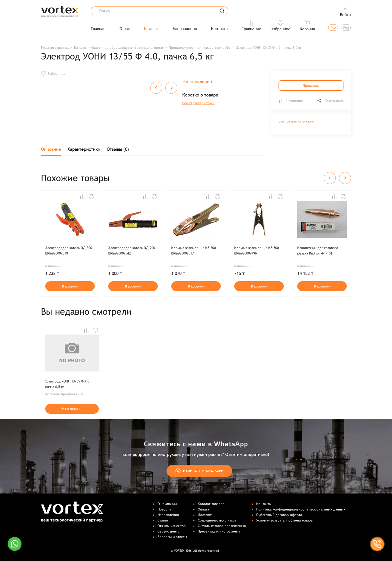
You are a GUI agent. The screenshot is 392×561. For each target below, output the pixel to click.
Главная (98, 29)
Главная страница (55, 47)
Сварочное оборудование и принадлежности (128, 47)
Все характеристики (198, 103)
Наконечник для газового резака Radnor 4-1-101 (318, 250)
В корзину (70, 286)
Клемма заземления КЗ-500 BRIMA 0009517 (193, 250)
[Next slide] (345, 178)
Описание (51, 149)
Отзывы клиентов (171, 526)
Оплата (203, 509)
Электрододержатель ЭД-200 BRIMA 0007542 (132, 250)
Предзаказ (311, 85)
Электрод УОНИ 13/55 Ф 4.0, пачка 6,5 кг (68, 384)
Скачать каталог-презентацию (222, 526)
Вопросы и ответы (172, 537)
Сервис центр (168, 531)
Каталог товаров (211, 504)
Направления (185, 29)
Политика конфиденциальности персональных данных (301, 509)
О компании (167, 504)
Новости (164, 509)
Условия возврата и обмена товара (284, 520)
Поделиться (330, 101)
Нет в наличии (72, 409)
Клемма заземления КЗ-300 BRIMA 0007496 (256, 250)
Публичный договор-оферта (279, 515)
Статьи (163, 520)
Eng (346, 28)
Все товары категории (296, 121)
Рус (333, 28)
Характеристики (84, 149)
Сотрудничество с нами (217, 520)
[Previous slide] (330, 178)
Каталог (151, 29)
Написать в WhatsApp (199, 471)
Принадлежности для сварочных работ (200, 47)
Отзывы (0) (118, 149)
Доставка (205, 515)
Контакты (220, 29)
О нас (125, 29)
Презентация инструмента (219, 531)
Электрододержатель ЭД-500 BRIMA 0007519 (69, 250)
